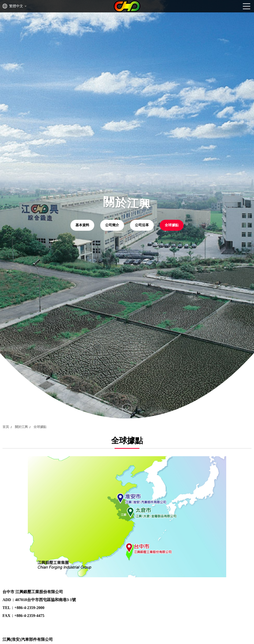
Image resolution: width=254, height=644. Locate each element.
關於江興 (21, 427)
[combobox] (18, 6)
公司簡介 (112, 225)
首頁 (6, 427)
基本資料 (82, 225)
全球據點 (172, 225)
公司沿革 (142, 225)
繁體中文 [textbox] (16, 6)
